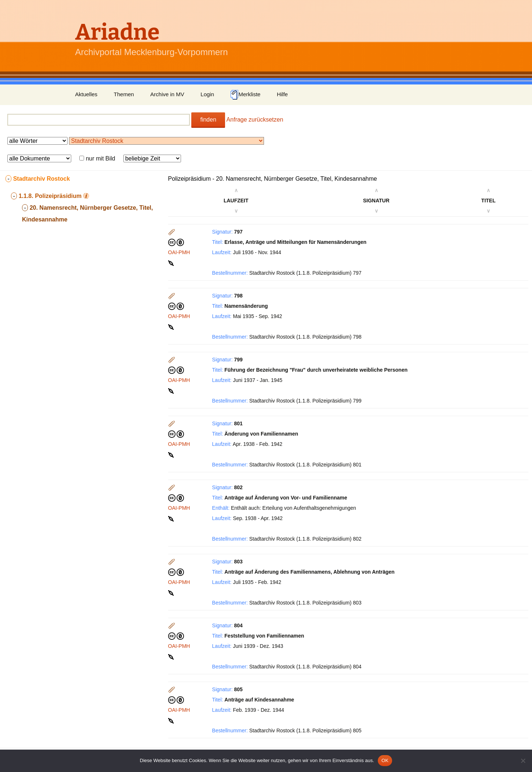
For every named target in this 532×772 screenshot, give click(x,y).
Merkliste (245, 95)
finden (208, 120)
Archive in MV (167, 94)
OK (385, 760)
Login (207, 94)
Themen (124, 94)
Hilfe (282, 94)
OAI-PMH (179, 252)
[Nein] (523, 761)
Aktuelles (86, 94)
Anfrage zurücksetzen (255, 120)
